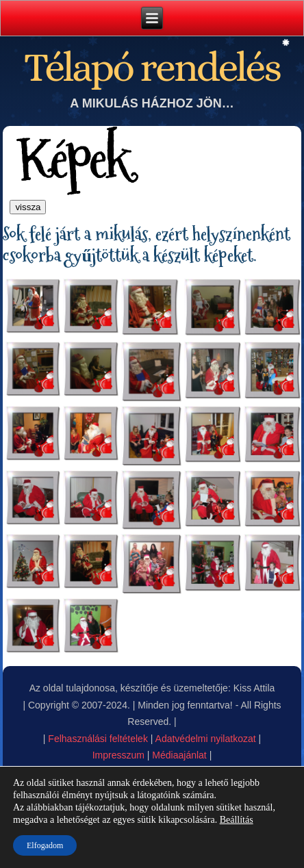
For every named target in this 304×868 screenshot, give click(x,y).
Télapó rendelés (152, 67)
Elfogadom (45, 845)
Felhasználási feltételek (98, 739)
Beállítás (237, 820)
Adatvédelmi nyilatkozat (206, 739)
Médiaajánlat (179, 755)
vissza (28, 207)
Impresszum (118, 755)
